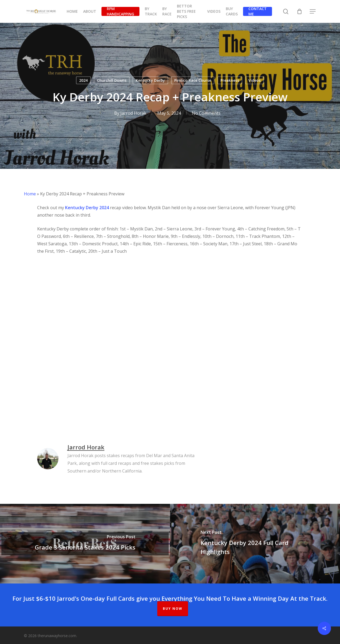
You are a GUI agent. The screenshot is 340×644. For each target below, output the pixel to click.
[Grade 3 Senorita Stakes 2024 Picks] (85, 544)
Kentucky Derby (150, 80)
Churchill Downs (112, 80)
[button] (313, 12)
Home (30, 194)
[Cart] (299, 11)
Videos (254, 80)
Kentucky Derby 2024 (87, 208)
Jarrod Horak (133, 113)
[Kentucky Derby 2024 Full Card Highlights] (255, 544)
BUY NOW (173, 609)
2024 (83, 80)
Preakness (230, 80)
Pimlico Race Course (193, 80)
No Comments (206, 113)
